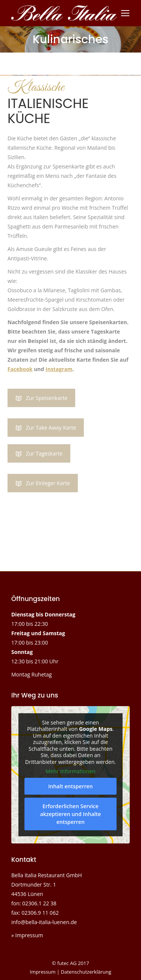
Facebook (20, 369)
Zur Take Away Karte (46, 428)
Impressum (43, 972)
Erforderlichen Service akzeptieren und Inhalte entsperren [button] (71, 814)
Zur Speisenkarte (41, 398)
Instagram (59, 369)
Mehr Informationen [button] (70, 771)
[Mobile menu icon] (125, 13)
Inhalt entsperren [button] (70, 786)
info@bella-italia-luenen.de (44, 922)
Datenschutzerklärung (86, 972)
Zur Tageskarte (39, 453)
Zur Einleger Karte (43, 483)
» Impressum (27, 935)
